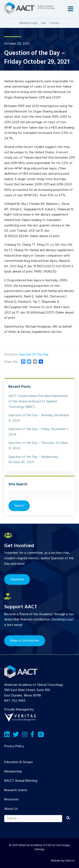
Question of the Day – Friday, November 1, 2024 (39, 432)
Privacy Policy (14, 746)
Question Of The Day (33, 355)
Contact (55, 23)
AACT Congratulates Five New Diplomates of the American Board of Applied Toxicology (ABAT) (38, 401)
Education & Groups (19, 762)
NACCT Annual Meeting (21, 781)
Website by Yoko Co (63, 861)
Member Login (28, 23)
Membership (13, 772)
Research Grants (16, 790)
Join (43, 23)
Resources (11, 800)
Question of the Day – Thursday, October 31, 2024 (38, 446)
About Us (11, 809)
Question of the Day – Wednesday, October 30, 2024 (34, 460)
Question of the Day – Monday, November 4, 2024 (39, 418)
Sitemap (39, 849)
